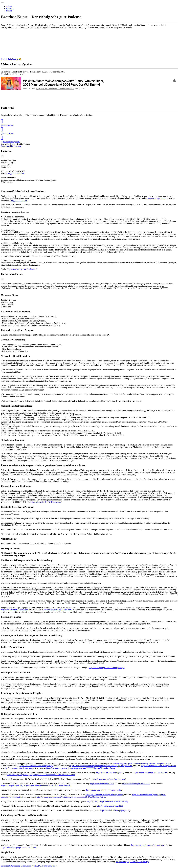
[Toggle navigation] (2, 3)
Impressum (5, 146)
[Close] (2, 156)
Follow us (10, 9)
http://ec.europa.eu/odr (157, 198)
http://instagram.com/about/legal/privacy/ (109, 779)
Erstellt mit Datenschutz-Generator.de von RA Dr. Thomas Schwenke (29, 866)
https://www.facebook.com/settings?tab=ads (159, 766)
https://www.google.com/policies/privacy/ (148, 845)
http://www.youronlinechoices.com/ (58, 610)
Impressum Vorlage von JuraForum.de (23, 269)
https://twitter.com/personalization (136, 784)
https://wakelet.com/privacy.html (110, 806)
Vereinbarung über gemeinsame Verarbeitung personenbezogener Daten (141, 763)
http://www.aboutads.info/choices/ (15, 610)
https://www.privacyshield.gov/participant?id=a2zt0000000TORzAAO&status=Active (35, 786)
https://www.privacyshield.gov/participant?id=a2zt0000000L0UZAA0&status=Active (71, 797)
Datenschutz (16, 146)
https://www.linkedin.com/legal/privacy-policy (104, 795)
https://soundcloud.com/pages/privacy (115, 810)
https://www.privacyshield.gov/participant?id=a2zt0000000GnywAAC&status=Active (81, 768)
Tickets (9, 11)
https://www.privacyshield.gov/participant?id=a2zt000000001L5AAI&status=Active (41, 775)
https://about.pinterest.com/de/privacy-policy (104, 790)
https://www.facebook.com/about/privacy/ (36, 766)
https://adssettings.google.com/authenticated (151, 772)
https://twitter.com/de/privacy (102, 784)
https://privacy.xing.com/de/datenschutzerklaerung (107, 801)
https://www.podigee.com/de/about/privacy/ (107, 668)
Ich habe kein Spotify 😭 (11, 59)
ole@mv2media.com (16, 173)
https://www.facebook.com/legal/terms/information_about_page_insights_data (101, 766)
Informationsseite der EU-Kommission (46, 502)
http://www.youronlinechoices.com (18, 768)
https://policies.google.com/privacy (110, 772)
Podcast (9, 6)
